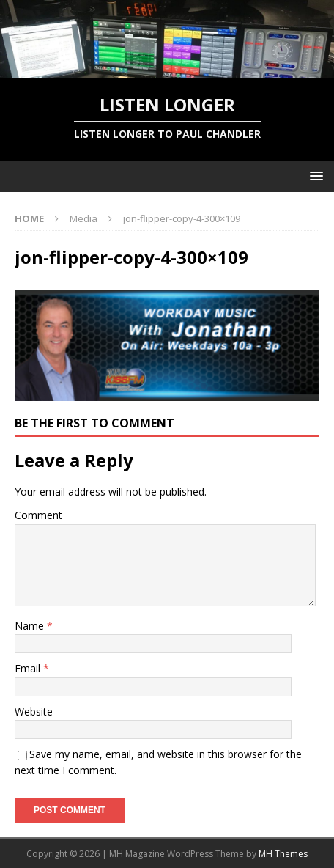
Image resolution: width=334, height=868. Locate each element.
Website (34, 711)
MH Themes (283, 854)
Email (29, 668)
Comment (38, 515)
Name (31, 626)
